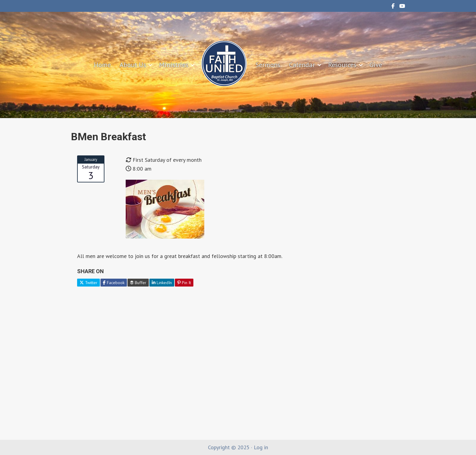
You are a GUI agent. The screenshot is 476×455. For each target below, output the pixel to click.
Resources (342, 65)
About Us (133, 65)
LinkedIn (162, 283)
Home (102, 65)
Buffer (138, 283)
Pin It (184, 283)
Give (376, 65)
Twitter (88, 283)
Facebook (114, 283)
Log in (261, 447)
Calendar (302, 65)
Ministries (174, 65)
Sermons (268, 65)
